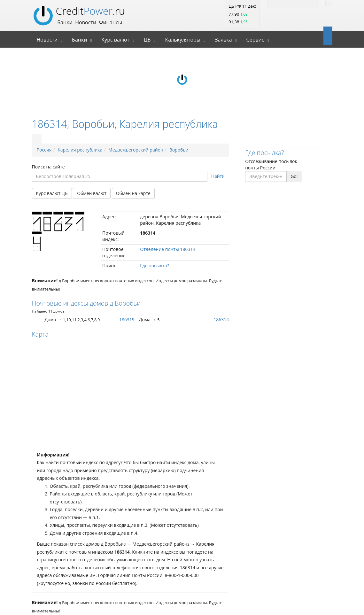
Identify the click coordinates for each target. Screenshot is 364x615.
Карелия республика (80, 150)
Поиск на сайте (48, 167)
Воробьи (179, 150)
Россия (44, 150)
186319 (127, 319)
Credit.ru (90, 11)
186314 (221, 319)
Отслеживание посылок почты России (271, 164)
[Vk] (312, 3)
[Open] (325, 35)
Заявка (223, 40)
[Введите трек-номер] (266, 176)
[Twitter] (287, 3)
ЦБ (147, 40)
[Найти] (329, 3)
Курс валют (115, 40)
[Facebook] (299, 3)
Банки (79, 40)
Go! (294, 176)
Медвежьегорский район (136, 150)
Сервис (255, 40)
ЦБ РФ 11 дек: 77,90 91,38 (242, 14)
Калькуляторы (183, 40)
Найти (218, 176)
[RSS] (274, 3)
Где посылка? (154, 265)
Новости (47, 40)
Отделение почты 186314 (168, 249)
